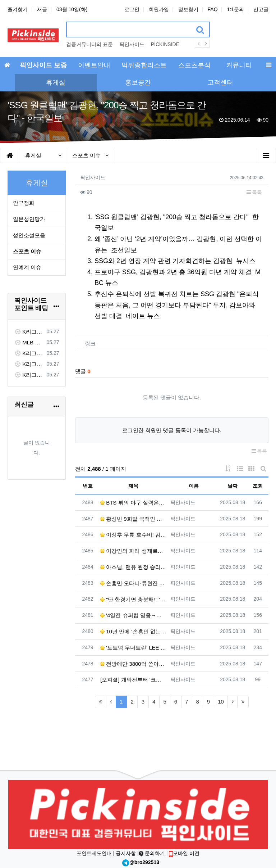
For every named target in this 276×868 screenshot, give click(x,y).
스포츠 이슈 (91, 155)
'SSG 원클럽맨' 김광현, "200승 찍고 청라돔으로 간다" (172, 217)
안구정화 (24, 203)
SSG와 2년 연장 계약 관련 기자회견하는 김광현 (164, 261)
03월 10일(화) (72, 9)
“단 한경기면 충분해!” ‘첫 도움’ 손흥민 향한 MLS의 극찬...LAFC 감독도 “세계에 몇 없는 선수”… (134, 599)
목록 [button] (254, 192)
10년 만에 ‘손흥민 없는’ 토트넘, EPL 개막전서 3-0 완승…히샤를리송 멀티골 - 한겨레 (134, 631)
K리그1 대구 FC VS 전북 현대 (29, 364)
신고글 (261, 9)
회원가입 (159, 9)
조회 (258, 486)
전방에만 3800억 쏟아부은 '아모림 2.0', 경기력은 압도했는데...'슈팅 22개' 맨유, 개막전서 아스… (134, 664)
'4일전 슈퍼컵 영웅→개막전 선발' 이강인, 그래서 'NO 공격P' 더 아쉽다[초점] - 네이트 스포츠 (134, 615)
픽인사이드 (132, 44)
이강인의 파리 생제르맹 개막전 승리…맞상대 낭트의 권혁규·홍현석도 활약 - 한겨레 (134, 551)
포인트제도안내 (95, 853)
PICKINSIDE (165, 44)
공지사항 (126, 853)
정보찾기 (188, 9)
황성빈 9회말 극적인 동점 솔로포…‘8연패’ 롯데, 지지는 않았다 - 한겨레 (134, 519)
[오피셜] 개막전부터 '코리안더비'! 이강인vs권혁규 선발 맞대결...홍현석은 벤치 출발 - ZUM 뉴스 (134, 680)
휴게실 (43, 155)
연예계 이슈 (27, 267)
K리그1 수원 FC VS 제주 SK (29, 375)
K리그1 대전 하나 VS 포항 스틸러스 (29, 353)
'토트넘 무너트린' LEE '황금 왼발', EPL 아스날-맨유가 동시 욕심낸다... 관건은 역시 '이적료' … (134, 648)
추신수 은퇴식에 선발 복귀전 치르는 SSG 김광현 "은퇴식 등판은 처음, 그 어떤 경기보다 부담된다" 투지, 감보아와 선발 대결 (177, 305)
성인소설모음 (29, 235)
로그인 (132, 9)
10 (221, 702)
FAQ (213, 9)
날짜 (233, 486)
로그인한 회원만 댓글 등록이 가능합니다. (172, 430)
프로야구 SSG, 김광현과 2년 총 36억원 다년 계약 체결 (173, 272)
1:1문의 (236, 9)
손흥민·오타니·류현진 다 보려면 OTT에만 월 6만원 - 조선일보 (134, 583)
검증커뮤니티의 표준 (89, 44)
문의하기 (153, 853)
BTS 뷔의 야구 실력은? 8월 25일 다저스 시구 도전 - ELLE (134, 503)
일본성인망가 (29, 219)
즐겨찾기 (18, 9)
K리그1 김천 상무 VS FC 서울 (29, 332)
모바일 (184, 853)
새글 (42, 9)
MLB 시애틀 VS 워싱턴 (29, 342)
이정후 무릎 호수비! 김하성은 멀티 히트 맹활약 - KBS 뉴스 (134, 535)
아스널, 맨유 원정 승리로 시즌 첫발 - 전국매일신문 (134, 567)
